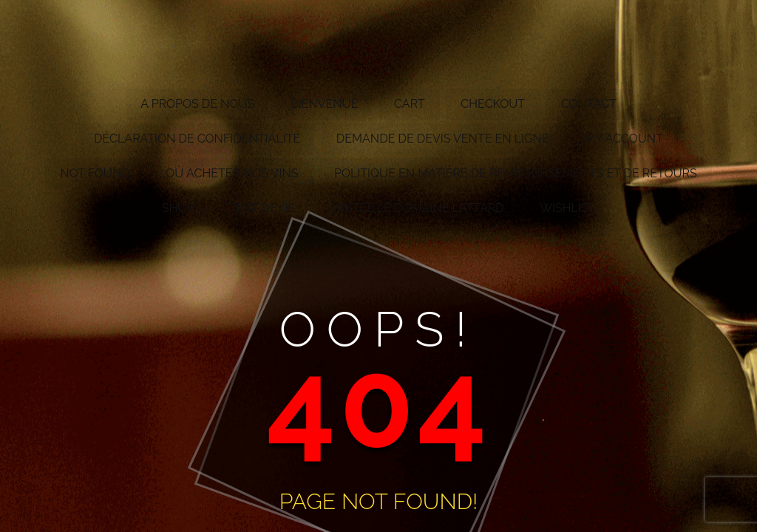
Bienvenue (325, 104)
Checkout (493, 104)
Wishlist (567, 208)
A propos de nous (197, 104)
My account (624, 139)
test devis (262, 208)
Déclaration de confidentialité (197, 139)
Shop (178, 208)
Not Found (95, 173)
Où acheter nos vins (232, 173)
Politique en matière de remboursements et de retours (516, 173)
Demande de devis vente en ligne (443, 139)
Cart (410, 104)
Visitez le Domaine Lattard (418, 208)
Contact (589, 104)
